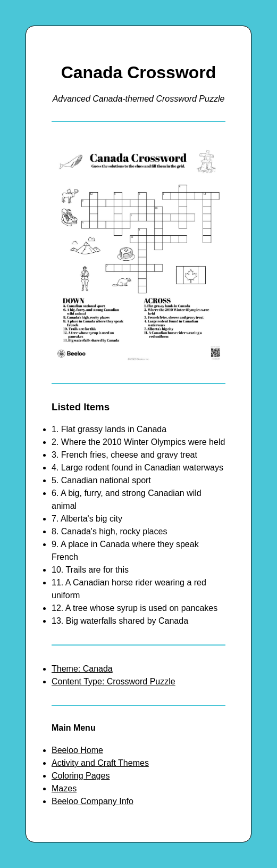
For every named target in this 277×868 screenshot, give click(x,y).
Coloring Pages (81, 776)
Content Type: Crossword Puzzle (114, 681)
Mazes (64, 788)
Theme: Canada (82, 669)
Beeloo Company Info (93, 801)
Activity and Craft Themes (100, 763)
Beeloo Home (77, 750)
